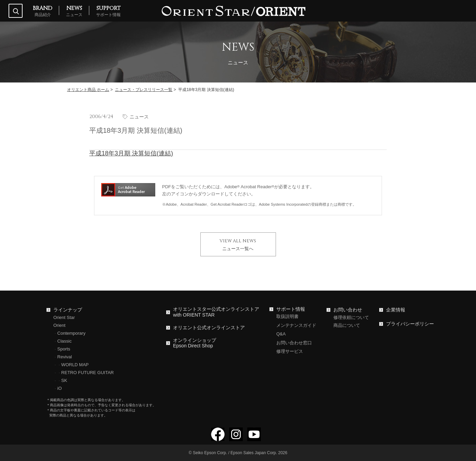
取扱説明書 (287, 316)
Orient (59, 325)
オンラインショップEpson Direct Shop (195, 343)
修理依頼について (351, 317)
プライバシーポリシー (410, 324)
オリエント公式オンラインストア (209, 328)
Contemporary (71, 333)
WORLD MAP (75, 365)
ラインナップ (68, 310)
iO (60, 388)
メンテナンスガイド (296, 325)
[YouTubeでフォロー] (254, 438)
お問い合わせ (348, 310)
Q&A (281, 334)
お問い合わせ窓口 (294, 343)
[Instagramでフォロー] (236, 438)
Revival (65, 357)
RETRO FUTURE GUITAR (88, 373)
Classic (65, 341)
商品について (347, 325)
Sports (64, 349)
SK (64, 380)
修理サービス (290, 351)
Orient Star (64, 317)
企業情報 (396, 310)
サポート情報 (291, 309)
